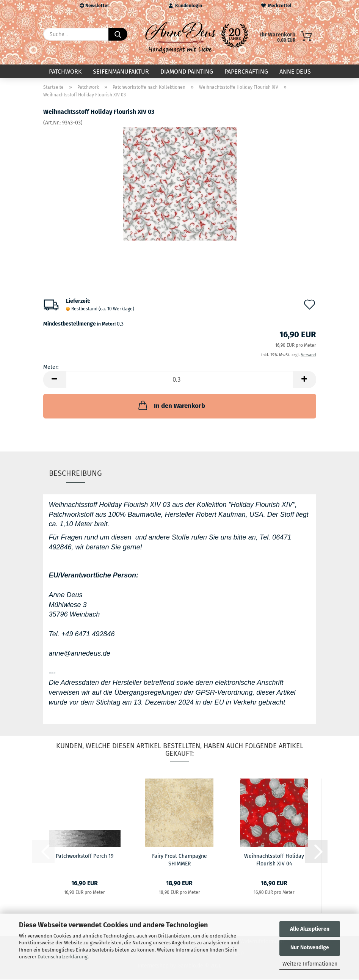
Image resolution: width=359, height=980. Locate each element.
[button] (55, 381)
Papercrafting (246, 72)
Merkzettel (276, 6)
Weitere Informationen (310, 964)
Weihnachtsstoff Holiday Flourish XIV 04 (274, 860)
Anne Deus (295, 72)
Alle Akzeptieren (310, 929)
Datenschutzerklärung (63, 957)
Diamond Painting (187, 72)
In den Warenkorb (171, 407)
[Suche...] (118, 34)
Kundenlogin (185, 6)
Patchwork (65, 72)
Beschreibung (75, 474)
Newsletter (94, 6)
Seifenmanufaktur (121, 72)
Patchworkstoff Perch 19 (85, 857)
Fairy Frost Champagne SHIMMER (179, 860)
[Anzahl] (180, 381)
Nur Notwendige (310, 948)
